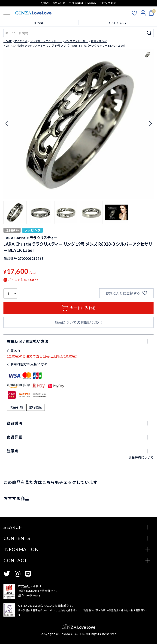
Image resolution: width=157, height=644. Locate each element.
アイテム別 (21, 41)
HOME (8, 41)
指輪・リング (99, 41)
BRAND (39, 23)
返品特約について (141, 457)
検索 (149, 33)
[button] (15, 212)
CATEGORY (118, 23)
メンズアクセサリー (76, 41)
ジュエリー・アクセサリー (46, 41)
